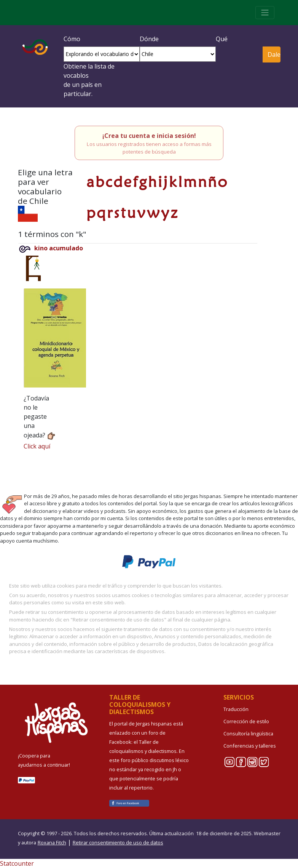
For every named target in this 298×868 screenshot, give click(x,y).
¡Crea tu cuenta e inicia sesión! (149, 136)
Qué (222, 39)
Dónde (149, 39)
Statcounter (17, 863)
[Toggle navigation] (265, 13)
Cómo (72, 39)
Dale (274, 54)
